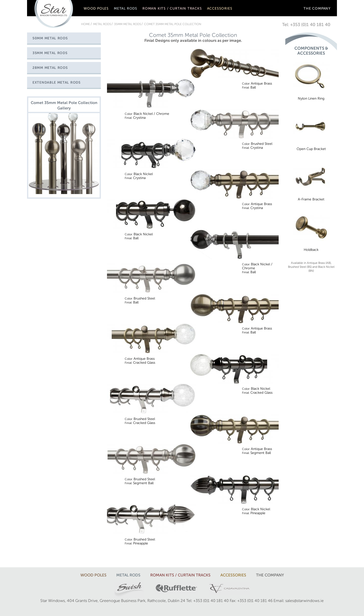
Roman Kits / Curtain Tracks (172, 8)
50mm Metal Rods (50, 38)
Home (86, 24)
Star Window (54, 14)
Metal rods (126, 8)
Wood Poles (96, 8)
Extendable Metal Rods (57, 83)
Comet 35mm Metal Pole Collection (173, 24)
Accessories (220, 8)
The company (317, 8)
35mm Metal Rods (128, 24)
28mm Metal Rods (50, 68)
